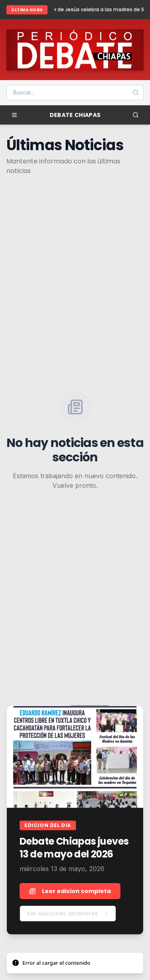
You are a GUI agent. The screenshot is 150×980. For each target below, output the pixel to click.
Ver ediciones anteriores (68, 914)
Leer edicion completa (70, 891)
